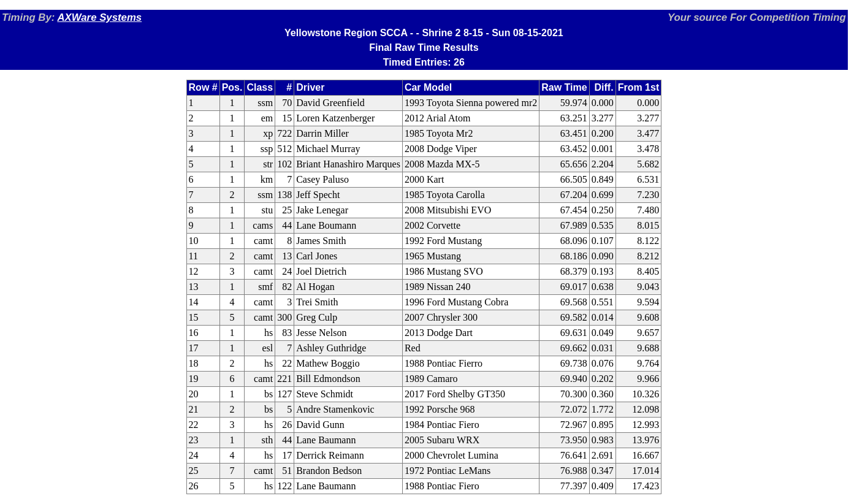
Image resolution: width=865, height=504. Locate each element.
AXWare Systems (99, 17)
